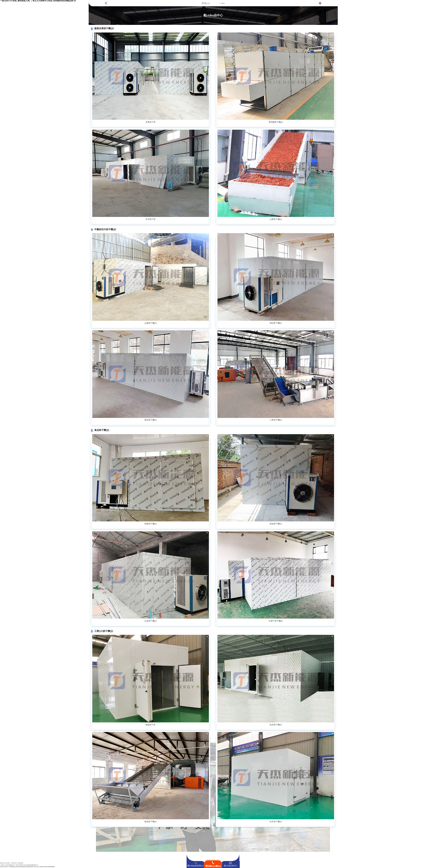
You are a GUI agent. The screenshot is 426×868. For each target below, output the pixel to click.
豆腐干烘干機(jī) (276, 621)
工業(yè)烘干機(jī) (104, 631)
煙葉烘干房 (150, 725)
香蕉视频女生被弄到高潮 (15, 867)
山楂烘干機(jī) (276, 219)
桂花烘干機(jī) (276, 725)
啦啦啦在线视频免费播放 (49, 867)
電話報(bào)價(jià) (213, 866)
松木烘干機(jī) (276, 822)
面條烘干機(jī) (151, 524)
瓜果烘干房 (150, 122)
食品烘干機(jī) (102, 430)
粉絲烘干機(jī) (276, 524)
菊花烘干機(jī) (151, 420)
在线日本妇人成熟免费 (39, 867)
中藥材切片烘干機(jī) (105, 230)
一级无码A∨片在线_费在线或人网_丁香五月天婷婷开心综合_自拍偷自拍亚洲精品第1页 (19, 865)
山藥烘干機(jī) (151, 323)
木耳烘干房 (150, 219)
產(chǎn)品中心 (230, 866)
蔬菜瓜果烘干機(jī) (104, 29)
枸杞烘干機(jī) (276, 323)
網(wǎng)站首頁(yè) (196, 866)
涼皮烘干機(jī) (151, 621)
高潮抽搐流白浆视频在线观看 (27, 867)
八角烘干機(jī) (276, 420)
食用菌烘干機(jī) (276, 122)
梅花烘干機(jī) (151, 822)
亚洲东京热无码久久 (4, 867)
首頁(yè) (206, 3)
